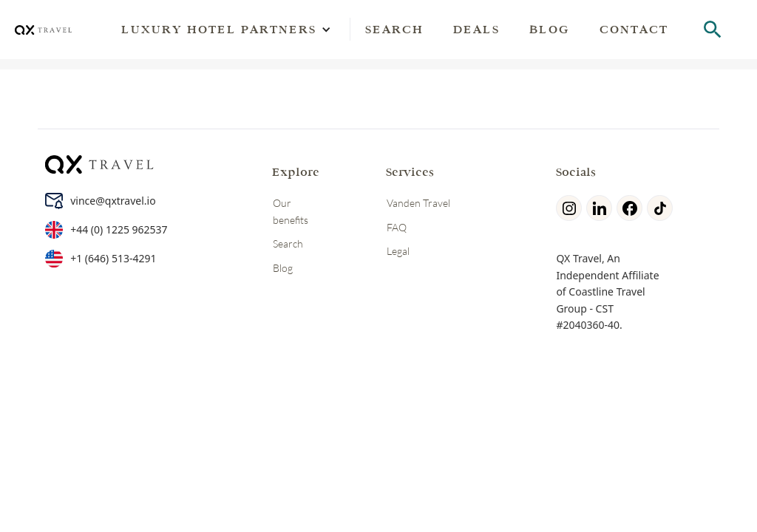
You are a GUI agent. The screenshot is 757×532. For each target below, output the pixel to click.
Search (394, 29)
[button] (219, 30)
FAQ (397, 227)
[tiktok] (662, 208)
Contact (634, 29)
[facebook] (632, 208)
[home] (44, 30)
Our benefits (291, 211)
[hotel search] (713, 30)
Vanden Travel (418, 203)
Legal (398, 251)
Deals (476, 29)
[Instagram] (571, 208)
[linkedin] (601, 208)
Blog (550, 29)
